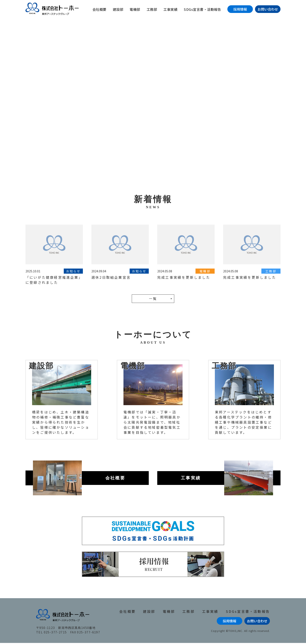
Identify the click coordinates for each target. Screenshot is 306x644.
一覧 (153, 300)
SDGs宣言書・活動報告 (202, 9)
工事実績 (170, 9)
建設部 (118, 9)
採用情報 (240, 9)
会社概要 (99, 9)
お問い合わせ (268, 9)
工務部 (152, 9)
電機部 (135, 9)
